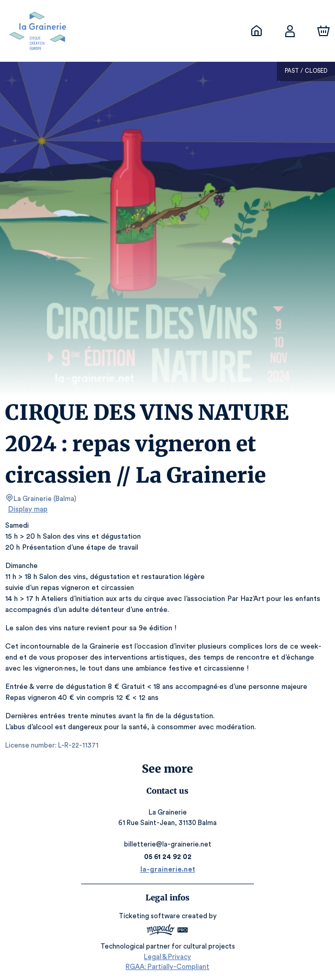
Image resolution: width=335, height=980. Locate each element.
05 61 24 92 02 (168, 857)
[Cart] (323, 31)
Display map (28, 509)
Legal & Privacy (167, 957)
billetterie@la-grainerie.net (167, 844)
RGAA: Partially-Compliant (167, 967)
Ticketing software (151, 916)
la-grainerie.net (167, 869)
